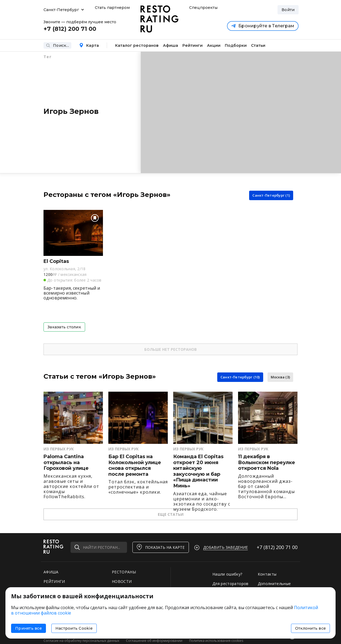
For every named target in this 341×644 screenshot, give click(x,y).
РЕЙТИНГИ (54, 581)
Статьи (258, 45)
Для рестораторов (230, 584)
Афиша (170, 45)
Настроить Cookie (74, 628)
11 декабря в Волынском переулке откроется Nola (267, 463)
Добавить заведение (225, 547)
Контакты (267, 574)
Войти (288, 10)
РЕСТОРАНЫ (124, 572)
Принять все (29, 628)
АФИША (51, 572)
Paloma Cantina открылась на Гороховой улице (66, 463)
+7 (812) (277, 547)
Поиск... (57, 45)
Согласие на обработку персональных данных (81, 641)
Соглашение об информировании (154, 641)
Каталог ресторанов (137, 45)
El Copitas (56, 261)
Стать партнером (112, 8)
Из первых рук (59, 449)
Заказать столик (64, 327)
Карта (89, 45)
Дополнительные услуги (274, 586)
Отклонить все (310, 628)
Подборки (236, 45)
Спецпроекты (203, 8)
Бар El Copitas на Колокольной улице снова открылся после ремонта (135, 465)
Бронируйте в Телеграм (263, 26)
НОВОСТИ (122, 581)
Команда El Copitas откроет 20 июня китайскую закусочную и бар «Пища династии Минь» (198, 471)
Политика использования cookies (216, 641)
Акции (214, 45)
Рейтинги (193, 45)
